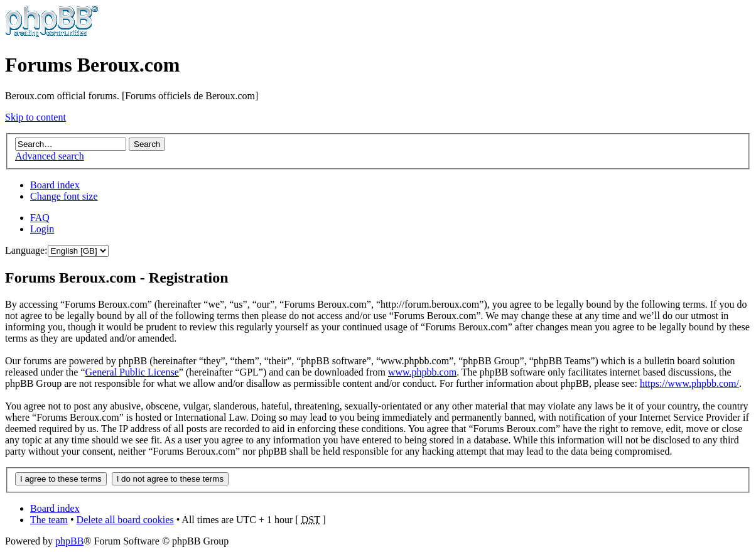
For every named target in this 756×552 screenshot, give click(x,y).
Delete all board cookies (125, 520)
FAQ (40, 218)
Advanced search (50, 156)
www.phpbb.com (422, 372)
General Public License (132, 372)
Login (42, 229)
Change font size (64, 196)
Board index (55, 185)
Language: (26, 250)
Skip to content (35, 117)
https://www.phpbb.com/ (689, 383)
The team (49, 520)
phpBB (69, 541)
